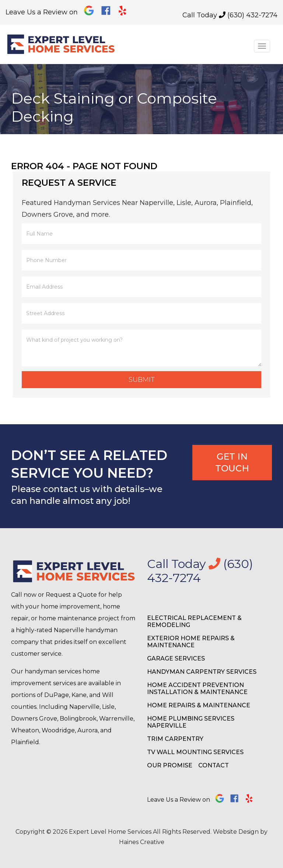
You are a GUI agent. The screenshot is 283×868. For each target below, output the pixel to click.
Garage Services (176, 658)
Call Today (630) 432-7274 (230, 15)
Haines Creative (142, 842)
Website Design (236, 832)
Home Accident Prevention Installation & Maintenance (197, 689)
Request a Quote (71, 595)
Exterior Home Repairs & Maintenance (191, 642)
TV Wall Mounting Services (195, 752)
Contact (214, 765)
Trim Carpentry (175, 739)
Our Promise (170, 765)
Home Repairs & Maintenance (199, 705)
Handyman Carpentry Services (202, 672)
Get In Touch (232, 462)
